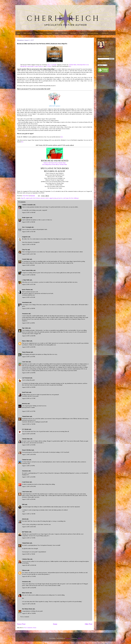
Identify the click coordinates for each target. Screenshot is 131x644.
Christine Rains (73, 65)
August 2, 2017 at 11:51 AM (29, 297)
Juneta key (25, 404)
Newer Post (21, 624)
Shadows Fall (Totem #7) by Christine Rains (55, 163)
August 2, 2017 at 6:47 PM (29, 411)
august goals (29, 198)
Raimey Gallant (26, 341)
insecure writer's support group (49, 198)
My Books (64, 33)
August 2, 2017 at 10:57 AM (29, 254)
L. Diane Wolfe (26, 280)
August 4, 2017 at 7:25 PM (29, 514)
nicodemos (68, 638)
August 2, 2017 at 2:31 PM (29, 357)
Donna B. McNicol (27, 450)
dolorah (24, 519)
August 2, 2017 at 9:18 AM (29, 222)
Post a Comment (25, 617)
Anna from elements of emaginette (31, 242)
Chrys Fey (25, 250)
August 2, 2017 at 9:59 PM (29, 445)
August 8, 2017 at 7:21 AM (28, 554)
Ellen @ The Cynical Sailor (27, 66)
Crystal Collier (26, 259)
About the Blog (28, 33)
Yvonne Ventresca (39, 66)
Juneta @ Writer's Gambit (28, 407)
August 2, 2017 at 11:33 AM (29, 284)
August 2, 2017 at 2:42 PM (29, 373)
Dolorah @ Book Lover (83, 65)
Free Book (73, 33)
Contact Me (105, 33)
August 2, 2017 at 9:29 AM (29, 244)
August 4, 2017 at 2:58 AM (29, 499)
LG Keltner (49, 66)
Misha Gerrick (26, 593)
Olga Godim (25, 328)
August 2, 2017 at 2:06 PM (29, 336)
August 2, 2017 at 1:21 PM (28, 323)
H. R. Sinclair (25, 429)
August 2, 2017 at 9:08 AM (29, 212)
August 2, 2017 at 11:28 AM (29, 275)
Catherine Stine (26, 559)
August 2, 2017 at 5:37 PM (29, 398)
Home (19, 33)
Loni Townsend (26, 378)
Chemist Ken (25, 460)
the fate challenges (74, 198)
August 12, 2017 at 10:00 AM (29, 565)
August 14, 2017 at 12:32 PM (29, 588)
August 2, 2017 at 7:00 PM (29, 424)
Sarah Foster (25, 392)
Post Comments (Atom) (30, 628)
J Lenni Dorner (26, 482)
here (70, 66)
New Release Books (27, 609)
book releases (37, 198)
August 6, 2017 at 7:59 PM (29, 538)
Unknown (24, 570)
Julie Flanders (25, 532)
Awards (82, 33)
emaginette (25, 237)
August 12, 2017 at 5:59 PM (29, 576)
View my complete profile (104, 53)
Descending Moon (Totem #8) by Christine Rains (55, 164)
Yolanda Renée (26, 416)
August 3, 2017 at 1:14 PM (28, 466)
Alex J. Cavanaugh (52, 65)
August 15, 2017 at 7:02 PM (29, 613)
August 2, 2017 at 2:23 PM (29, 347)
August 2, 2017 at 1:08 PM (29, 308)
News (57, 33)
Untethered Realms (93, 33)
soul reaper (66, 198)
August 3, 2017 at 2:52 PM (29, 477)
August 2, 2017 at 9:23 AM (29, 232)
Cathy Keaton (26, 492)
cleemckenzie (25, 302)
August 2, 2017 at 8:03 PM (29, 434)
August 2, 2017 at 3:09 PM (29, 387)
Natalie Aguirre (26, 218)
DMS (23, 504)
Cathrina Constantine (27, 205)
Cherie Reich (110, 42)
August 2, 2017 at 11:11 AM (28, 265)
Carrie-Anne (25, 362)
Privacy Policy (39, 33)
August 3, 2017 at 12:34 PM (29, 454)
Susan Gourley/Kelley (27, 270)
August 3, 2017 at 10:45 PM (29, 486)
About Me (49, 33)
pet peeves (60, 198)
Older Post (89, 624)
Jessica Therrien (26, 290)
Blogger (80, 638)
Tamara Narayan (26, 352)
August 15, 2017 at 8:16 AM (29, 604)
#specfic (23, 198)
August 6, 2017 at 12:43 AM (29, 527)
